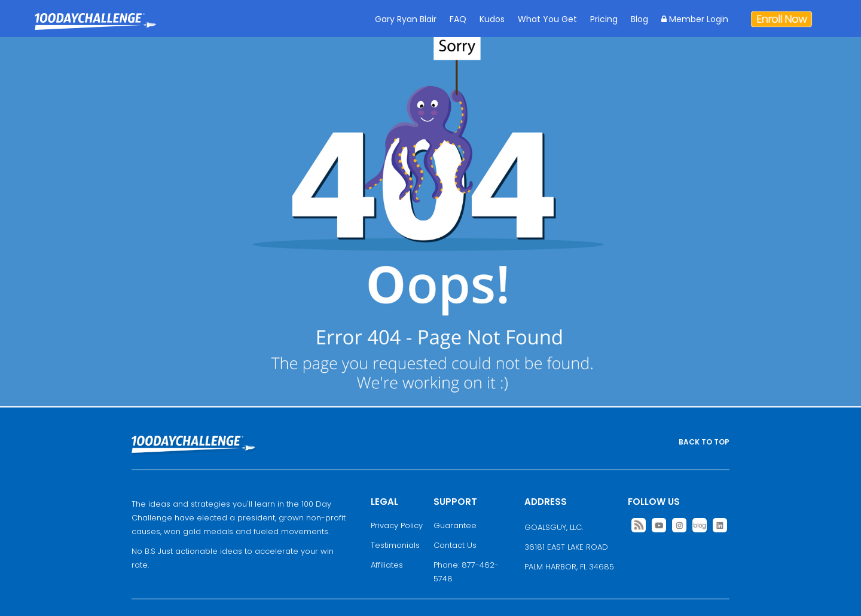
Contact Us (455, 545)
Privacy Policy (397, 525)
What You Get (547, 19)
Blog (639, 19)
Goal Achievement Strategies (95, 30)
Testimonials (395, 545)
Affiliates (387, 565)
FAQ (458, 19)
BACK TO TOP (704, 442)
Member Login (695, 19)
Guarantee (455, 525)
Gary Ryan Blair (406, 19)
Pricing (604, 19)
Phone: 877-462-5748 (466, 572)
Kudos (492, 19)
